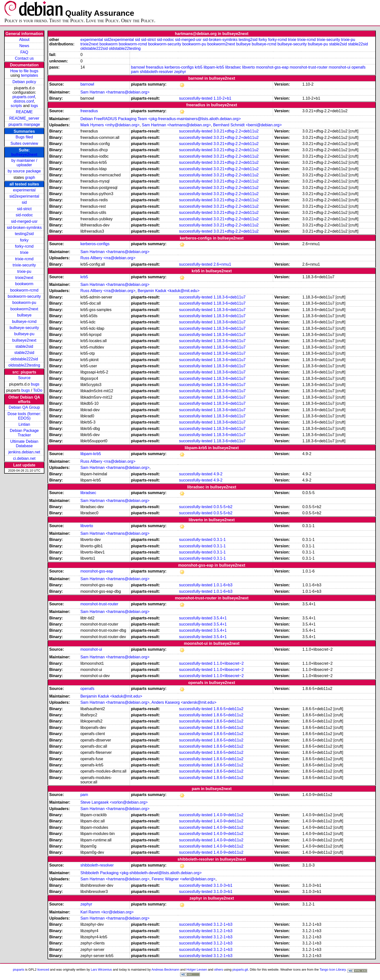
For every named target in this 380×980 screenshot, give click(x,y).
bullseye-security (24, 328)
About (24, 40)
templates (29, 75)
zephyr (180, 72)
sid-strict (24, 209)
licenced (43, 970)
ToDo (38, 390)
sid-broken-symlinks (24, 228)
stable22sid (24, 353)
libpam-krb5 (214, 67)
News (24, 46)
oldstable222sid (24, 359)
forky (24, 240)
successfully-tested (196, 98)
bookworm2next (24, 309)
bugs (35, 384)
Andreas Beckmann (165, 970)
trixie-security (24, 265)
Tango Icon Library (333, 970)
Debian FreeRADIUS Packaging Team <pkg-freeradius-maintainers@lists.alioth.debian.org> (161, 119)
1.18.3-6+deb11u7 (229, 297)
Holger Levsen (197, 970)
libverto (249, 67)
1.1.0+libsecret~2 (229, 663)
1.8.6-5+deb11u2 (228, 709)
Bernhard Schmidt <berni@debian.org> (248, 125)
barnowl (138, 67)
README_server (24, 118)
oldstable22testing (24, 365)
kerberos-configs (179, 67)
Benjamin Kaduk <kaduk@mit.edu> (168, 291)
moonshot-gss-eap (272, 67)
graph (30, 177)
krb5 (199, 67)
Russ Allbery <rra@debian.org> (108, 258)
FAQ (24, 52)
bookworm (24, 284)
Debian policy (24, 82)
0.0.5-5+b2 (223, 507)
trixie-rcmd (24, 259)
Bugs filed (24, 137)
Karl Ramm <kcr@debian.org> (107, 912)
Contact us (24, 58)
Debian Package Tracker (24, 433)
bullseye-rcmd (24, 322)
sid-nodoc (24, 215)
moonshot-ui (340, 67)
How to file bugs (24, 71)
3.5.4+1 (220, 618)
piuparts (18, 970)
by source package (24, 171)
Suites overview (24, 143)
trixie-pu (24, 271)
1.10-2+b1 (222, 98)
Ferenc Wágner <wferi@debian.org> (183, 879)
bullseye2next (24, 155)
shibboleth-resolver (156, 72)
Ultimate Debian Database (24, 444)
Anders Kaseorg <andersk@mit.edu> (184, 702)
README (24, 112)
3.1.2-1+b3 (223, 924)
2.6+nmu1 (222, 264)
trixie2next (24, 278)
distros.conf (24, 101)
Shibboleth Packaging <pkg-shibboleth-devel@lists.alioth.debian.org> (141, 873)
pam (135, 72)
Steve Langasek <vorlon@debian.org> (114, 802)
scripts (16, 106)
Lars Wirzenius (101, 970)
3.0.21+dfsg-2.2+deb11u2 (236, 131)
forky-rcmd (24, 246)
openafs (358, 67)
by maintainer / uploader (24, 163)
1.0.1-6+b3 (223, 585)
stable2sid (24, 346)
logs (34, 106)
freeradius (155, 67)
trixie (24, 252)
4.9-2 (218, 474)
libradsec (233, 67)
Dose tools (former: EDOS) (24, 416)
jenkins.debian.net (24, 452)
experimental (24, 190)
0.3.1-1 (220, 540)
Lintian (24, 424)
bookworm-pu (24, 303)
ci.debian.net (24, 458)
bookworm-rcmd (24, 290)
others (219, 970)
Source (24, 378)
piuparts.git (240, 970)
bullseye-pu (24, 334)
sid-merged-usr (24, 221)
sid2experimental (24, 196)
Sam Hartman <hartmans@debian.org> (115, 92)
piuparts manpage (24, 124)
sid (24, 202)
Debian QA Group (24, 407)
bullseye (24, 315)
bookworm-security (24, 296)
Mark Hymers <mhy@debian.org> (110, 125)
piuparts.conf (24, 97)
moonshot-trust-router (309, 67)
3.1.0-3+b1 (223, 885)
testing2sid (24, 234)
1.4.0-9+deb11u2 (228, 815)
